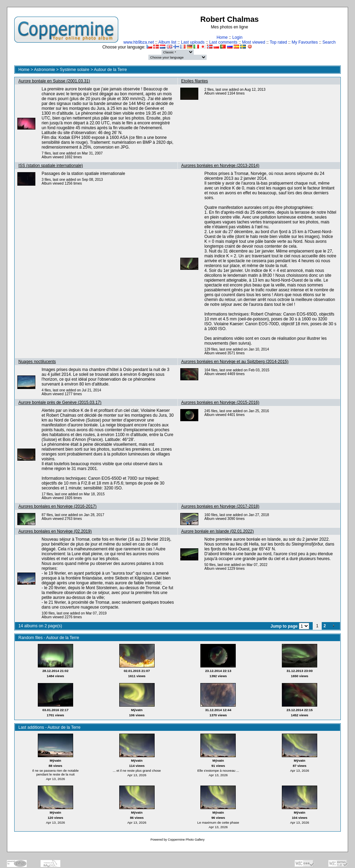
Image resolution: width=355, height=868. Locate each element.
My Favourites (305, 42)
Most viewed (254, 42)
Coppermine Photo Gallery (186, 840)
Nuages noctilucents (37, 362)
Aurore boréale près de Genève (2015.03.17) (60, 402)
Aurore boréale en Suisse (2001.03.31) (54, 81)
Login (237, 37)
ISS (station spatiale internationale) (51, 166)
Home (222, 37)
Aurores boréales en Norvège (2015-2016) (220, 402)
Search (329, 42)
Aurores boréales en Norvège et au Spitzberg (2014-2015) (235, 362)
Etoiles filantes (195, 81)
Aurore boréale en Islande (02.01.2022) (218, 531)
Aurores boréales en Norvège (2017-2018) (220, 506)
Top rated (278, 42)
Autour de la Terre (110, 70)
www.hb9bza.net (139, 42)
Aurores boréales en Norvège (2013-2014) (220, 166)
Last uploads (193, 42)
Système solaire (74, 70)
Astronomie (45, 70)
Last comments (223, 42)
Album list (167, 42)
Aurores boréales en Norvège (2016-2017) (57, 506)
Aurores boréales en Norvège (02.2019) (55, 531)
